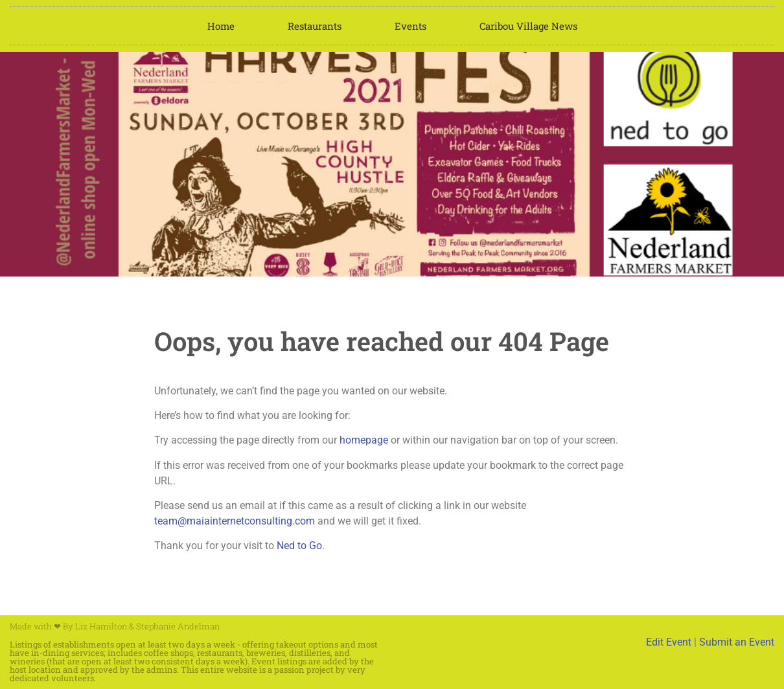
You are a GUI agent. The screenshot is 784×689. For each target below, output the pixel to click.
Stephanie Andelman (178, 626)
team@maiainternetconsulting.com (235, 521)
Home (221, 26)
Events (410, 26)
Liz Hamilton (101, 626)
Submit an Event (737, 642)
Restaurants (315, 26)
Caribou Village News (528, 26)
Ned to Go (299, 546)
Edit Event (669, 642)
